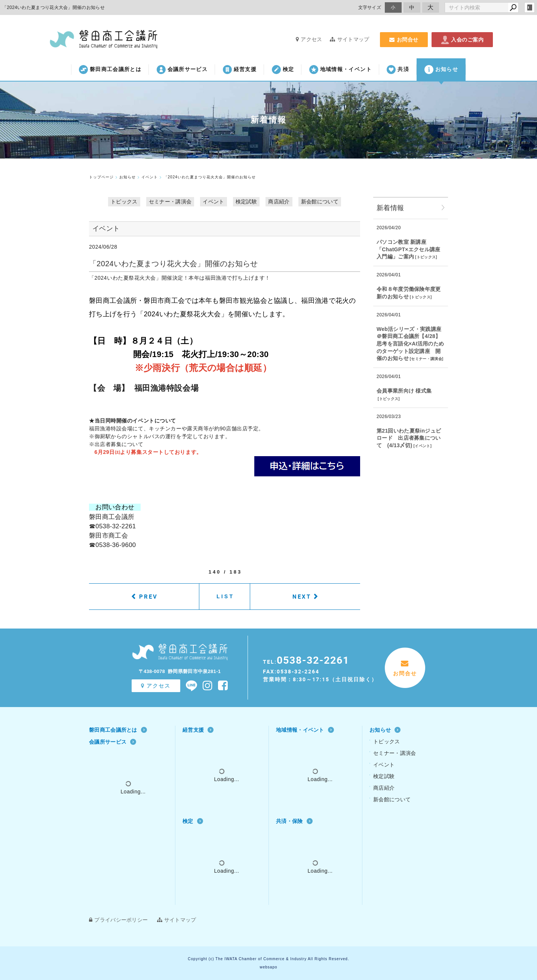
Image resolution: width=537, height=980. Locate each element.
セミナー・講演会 (170, 202)
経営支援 (240, 70)
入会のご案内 (462, 40)
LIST (225, 596)
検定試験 (246, 202)
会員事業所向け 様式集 (404, 391)
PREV (148, 596)
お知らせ (441, 70)
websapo (268, 967)
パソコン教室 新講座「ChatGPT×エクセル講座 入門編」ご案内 (409, 249)
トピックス (124, 202)
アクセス (309, 39)
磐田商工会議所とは (110, 70)
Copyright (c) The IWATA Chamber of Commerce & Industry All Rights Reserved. (268, 959)
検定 (283, 70)
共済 (398, 70)
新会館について (320, 202)
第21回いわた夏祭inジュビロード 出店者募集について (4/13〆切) (409, 438)
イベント (213, 202)
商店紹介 (279, 202)
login (530, 7)
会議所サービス (182, 70)
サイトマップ (349, 39)
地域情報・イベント (340, 70)
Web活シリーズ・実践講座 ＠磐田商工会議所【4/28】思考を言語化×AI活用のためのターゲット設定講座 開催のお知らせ (410, 344)
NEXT (302, 596)
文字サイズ (370, 7)
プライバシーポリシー (118, 920)
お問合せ (404, 40)
